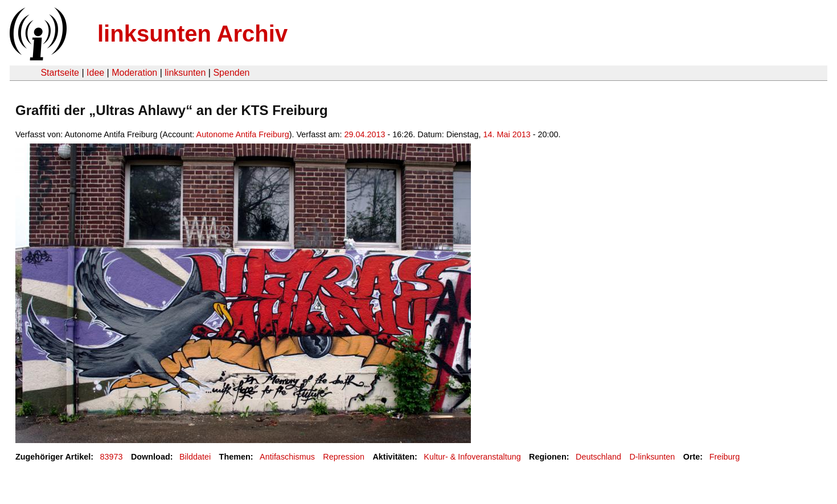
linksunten (185, 73)
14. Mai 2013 (507, 134)
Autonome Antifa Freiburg (243, 134)
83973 (112, 457)
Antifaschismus (287, 457)
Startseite (60, 73)
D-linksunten (652, 457)
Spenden (231, 73)
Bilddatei (195, 457)
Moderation (134, 73)
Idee (95, 73)
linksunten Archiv (192, 34)
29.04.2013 (365, 134)
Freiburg (725, 457)
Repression (344, 457)
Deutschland (598, 457)
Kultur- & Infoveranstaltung (472, 457)
